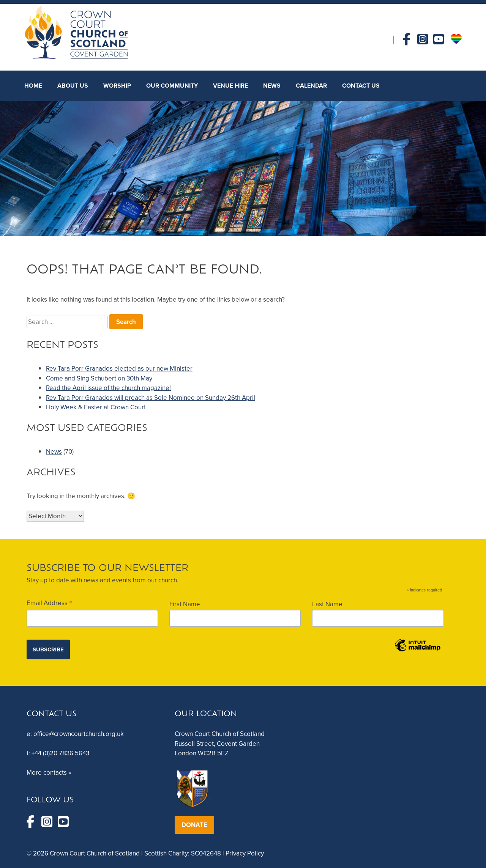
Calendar (311, 86)
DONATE (194, 825)
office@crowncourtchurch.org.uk (79, 734)
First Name (185, 604)
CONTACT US (361, 86)
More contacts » (49, 773)
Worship (117, 86)
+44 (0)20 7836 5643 (60, 753)
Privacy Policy (245, 853)
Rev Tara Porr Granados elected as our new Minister (119, 369)
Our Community (172, 86)
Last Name (327, 604)
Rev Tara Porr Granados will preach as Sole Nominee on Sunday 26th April (151, 398)
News (54, 452)
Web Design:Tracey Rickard (65, 863)
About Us (73, 86)
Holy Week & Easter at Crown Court (96, 407)
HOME (33, 86)
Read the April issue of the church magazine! (108, 388)
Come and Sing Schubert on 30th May (99, 378)
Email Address (50, 603)
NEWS (272, 86)
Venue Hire (230, 86)
